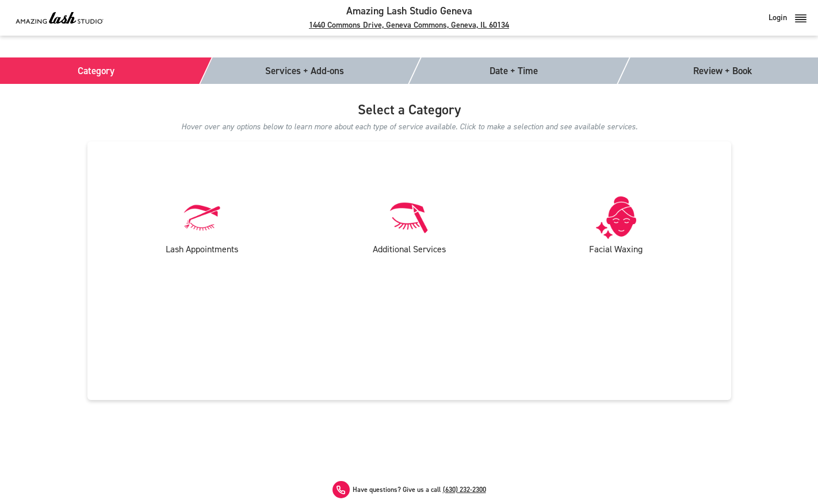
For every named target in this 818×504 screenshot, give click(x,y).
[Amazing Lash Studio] (60, 18)
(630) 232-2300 (465, 490)
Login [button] (788, 18)
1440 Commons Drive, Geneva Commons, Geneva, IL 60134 (409, 25)
